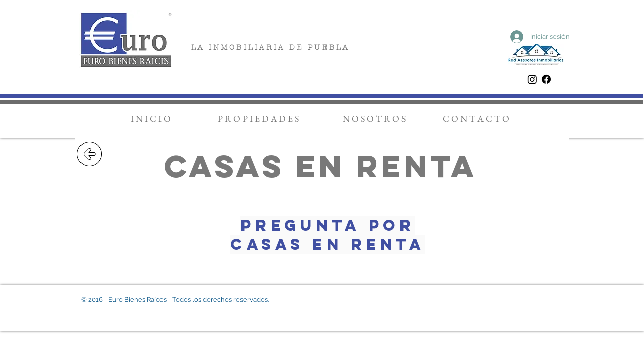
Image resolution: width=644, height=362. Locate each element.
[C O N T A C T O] (476, 118)
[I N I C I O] (151, 118)
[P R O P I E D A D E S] (258, 118)
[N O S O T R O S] (374, 118)
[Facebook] (546, 79)
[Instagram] (532, 79)
